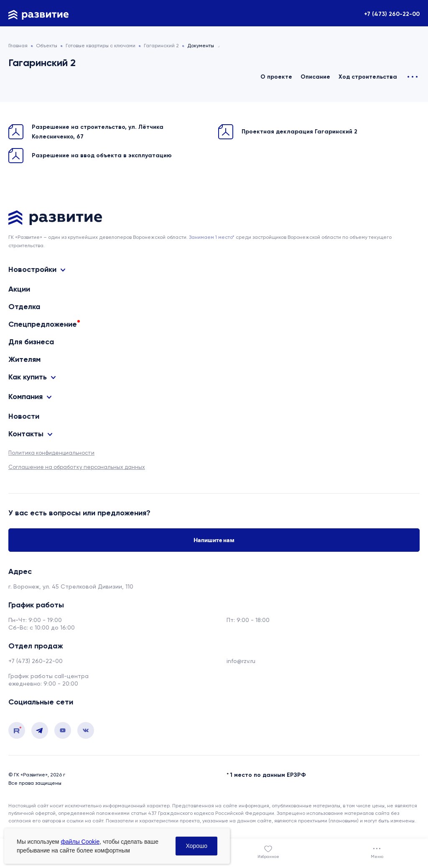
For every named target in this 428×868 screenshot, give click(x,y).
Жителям (24, 359)
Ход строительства (368, 77)
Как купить (28, 377)
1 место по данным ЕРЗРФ (268, 775)
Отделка (24, 307)
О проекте (276, 77)
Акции (19, 289)
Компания (25, 397)
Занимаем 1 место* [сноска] (212, 237)
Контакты (26, 434)
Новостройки (32, 270)
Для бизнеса (31, 342)
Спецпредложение (43, 324)
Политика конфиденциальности (51, 453)
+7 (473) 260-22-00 (392, 14)
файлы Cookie (80, 842)
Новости (24, 416)
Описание (315, 77)
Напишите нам (214, 540)
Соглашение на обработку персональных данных (77, 467)
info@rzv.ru (241, 661)
